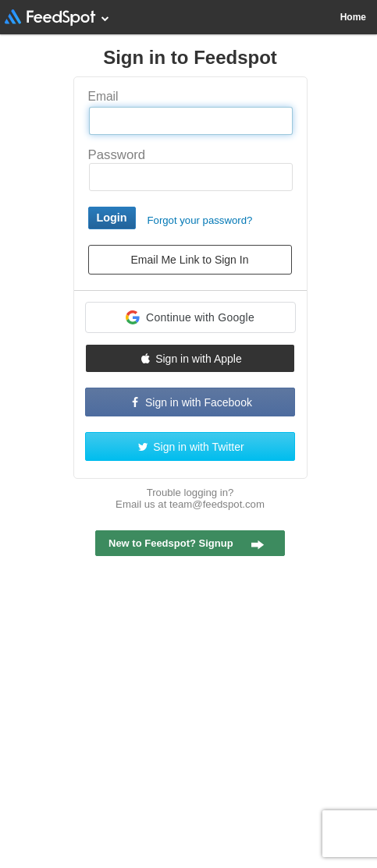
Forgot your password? (200, 220)
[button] (190, 317)
